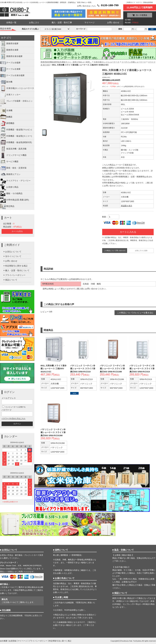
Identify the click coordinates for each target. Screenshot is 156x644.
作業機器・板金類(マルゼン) (16, 130)
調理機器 (7, 123)
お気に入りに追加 (141, 251)
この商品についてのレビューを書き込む (135, 313)
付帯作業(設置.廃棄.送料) (15, 200)
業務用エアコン (10, 175)
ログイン (139, 2)
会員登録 (13, 641)
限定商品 (7, 206)
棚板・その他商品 (11, 194)
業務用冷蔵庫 (9, 44)
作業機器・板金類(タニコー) (16, 136)
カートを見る (17, 231)
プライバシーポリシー (14, 275)
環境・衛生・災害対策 (13, 168)
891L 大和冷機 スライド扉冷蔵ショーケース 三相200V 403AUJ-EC (54, 369)
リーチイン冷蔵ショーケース (134, 62)
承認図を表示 (127, 206)
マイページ (89, 22)
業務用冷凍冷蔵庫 (11, 57)
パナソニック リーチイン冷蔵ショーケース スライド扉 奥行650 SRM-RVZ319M (112, 369)
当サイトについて (12, 256)
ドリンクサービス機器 (13, 155)
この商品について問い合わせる (115, 251)
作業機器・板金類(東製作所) (16, 143)
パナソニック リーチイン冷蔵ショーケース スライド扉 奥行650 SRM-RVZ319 (83, 369)
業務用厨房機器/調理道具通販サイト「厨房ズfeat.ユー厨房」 (66, 62)
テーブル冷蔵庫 (10, 63)
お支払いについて (12, 252)
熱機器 (6, 117)
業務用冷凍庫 (9, 50)
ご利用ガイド (130, 2)
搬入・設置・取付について (16, 270)
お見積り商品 (9, 187)
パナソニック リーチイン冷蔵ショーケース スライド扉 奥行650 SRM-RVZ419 (142, 369)
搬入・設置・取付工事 (62, 22)
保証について (10, 280)
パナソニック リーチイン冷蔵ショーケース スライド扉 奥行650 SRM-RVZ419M (53, 432)
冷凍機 (6, 111)
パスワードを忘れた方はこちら (13, 418)
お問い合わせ (113, 22)
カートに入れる (128, 232)
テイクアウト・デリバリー (15, 181)
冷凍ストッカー (10, 95)
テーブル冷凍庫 (10, 69)
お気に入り (34, 22)
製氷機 (6, 82)
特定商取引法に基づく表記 (60, 641)
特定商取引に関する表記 (15, 266)
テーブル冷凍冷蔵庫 (12, 76)
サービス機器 (9, 162)
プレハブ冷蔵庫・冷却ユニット (16, 103)
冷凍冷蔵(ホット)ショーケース (17, 88)
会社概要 (4, 641)
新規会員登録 (148, 2)
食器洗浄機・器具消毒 (13, 149)
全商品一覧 (11, 22)
